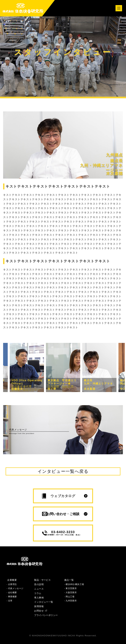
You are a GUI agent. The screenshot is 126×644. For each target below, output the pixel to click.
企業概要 (12, 580)
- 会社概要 (12, 592)
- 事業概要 (12, 597)
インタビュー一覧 (44, 602)
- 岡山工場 (69, 597)
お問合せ (41, 611)
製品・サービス (42, 580)
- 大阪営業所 (71, 592)
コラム (38, 593)
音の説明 (39, 584)
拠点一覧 (69, 580)
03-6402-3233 (63, 533)
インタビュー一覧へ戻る (63, 471)
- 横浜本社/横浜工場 (74, 584)
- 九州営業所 (71, 601)
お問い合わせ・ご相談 (63, 514)
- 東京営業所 (71, 588)
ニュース (39, 589)
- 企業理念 (12, 584)
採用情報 (39, 606)
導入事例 (39, 598)
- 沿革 (10, 601)
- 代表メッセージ (15, 588)
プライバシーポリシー (46, 615)
